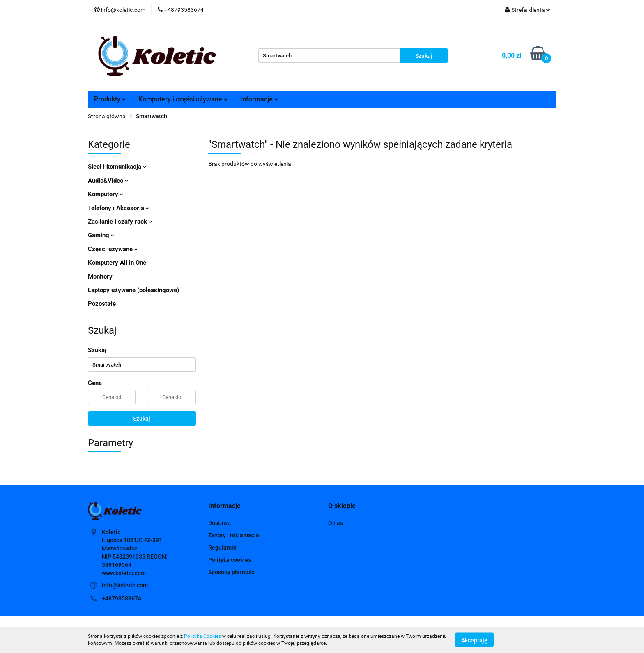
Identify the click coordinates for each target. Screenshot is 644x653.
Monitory (100, 277)
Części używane (113, 249)
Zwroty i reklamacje (234, 535)
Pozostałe (102, 304)
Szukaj (142, 419)
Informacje (259, 99)
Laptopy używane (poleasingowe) (133, 290)
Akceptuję (474, 640)
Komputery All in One (117, 263)
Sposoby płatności (232, 572)
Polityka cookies (230, 560)
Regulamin (222, 548)
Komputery (106, 194)
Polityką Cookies (202, 636)
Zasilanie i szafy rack (120, 222)
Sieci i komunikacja (117, 167)
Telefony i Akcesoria (118, 208)
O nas (336, 523)
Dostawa (220, 523)
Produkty (110, 99)
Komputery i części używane (183, 99)
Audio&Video (108, 181)
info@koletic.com (125, 585)
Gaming (101, 235)
